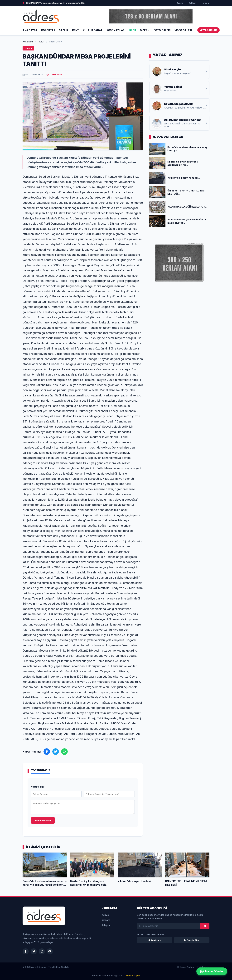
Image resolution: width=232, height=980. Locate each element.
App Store (155, 940)
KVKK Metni (203, 967)
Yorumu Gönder (43, 820)
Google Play (192, 940)
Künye (180, 3)
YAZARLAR (208, 30)
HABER (41, 42)
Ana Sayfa (30, 30)
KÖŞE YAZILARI (116, 30)
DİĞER (145, 30)
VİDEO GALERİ (183, 30)
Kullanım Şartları (186, 967)
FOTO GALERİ (162, 30)
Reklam (192, 3)
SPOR (133, 30)
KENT (76, 30)
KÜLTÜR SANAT (93, 30)
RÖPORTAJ (48, 30)
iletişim (206, 3)
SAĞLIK (64, 30)
